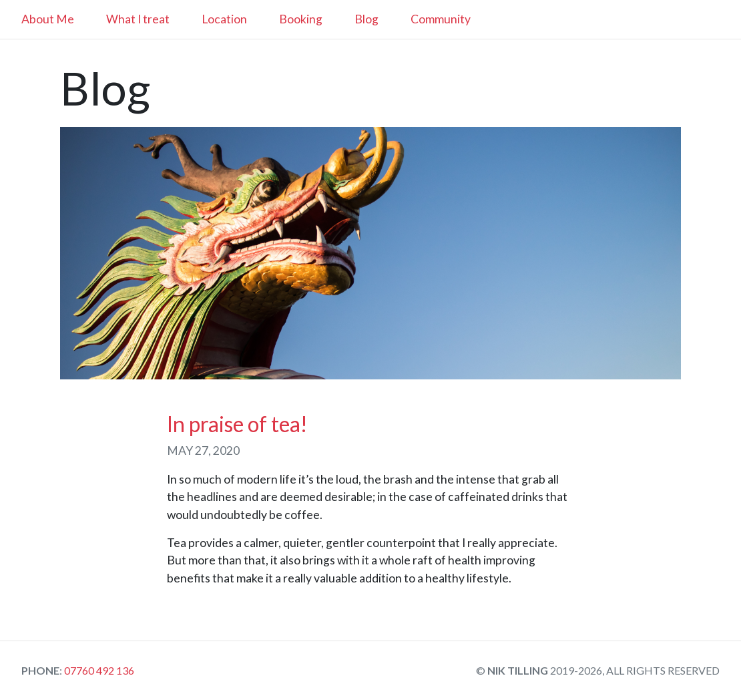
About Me (48, 19)
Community (441, 19)
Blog (366, 19)
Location (224, 19)
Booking (301, 19)
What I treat (138, 19)
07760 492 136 (98, 670)
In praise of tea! (237, 424)
